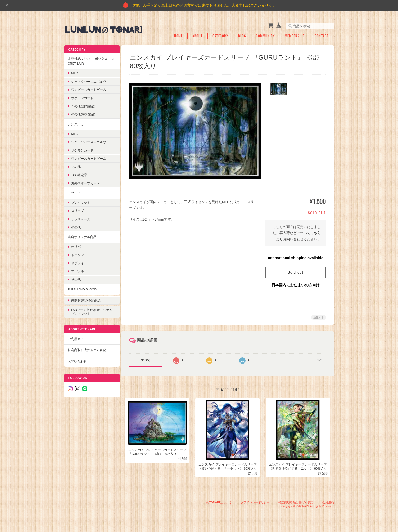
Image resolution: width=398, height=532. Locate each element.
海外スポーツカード (85, 182)
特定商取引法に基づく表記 (87, 347)
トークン (77, 254)
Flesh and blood (82, 288)
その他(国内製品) (83, 105)
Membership (295, 35)
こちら (316, 232)
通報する (319, 316)
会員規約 (328, 505)
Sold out (296, 271)
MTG (74, 72)
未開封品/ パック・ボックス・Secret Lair (89, 60)
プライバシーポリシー (255, 505)
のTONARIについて (219, 505)
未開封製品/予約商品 (86, 298)
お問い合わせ (77, 358)
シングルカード (79, 123)
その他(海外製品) (83, 113)
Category (220, 35)
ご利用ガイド (77, 335)
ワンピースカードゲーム (88, 89)
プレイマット (80, 201)
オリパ (76, 245)
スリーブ (77, 210)
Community (265, 35)
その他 (76, 166)
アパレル (77, 270)
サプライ (74, 192)
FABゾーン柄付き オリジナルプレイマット (90, 308)
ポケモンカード (82, 97)
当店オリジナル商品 (82, 236)
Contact (322, 35)
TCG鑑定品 (79, 174)
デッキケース (80, 218)
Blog (242, 35)
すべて (147, 359)
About (198, 35)
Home (178, 35)
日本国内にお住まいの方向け (296, 284)
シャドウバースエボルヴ (88, 80)
